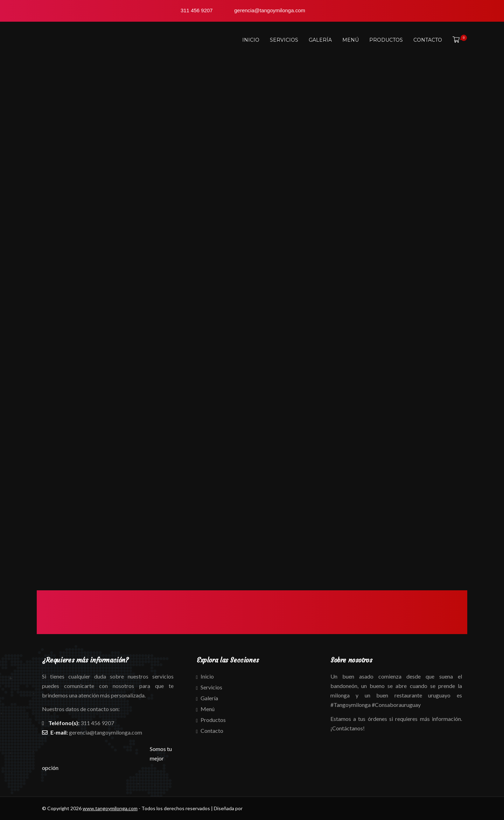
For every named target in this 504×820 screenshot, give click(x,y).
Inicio (251, 40)
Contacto (428, 40)
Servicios (284, 40)
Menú (351, 40)
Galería (320, 40)
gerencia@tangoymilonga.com (106, 732)
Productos (386, 40)
